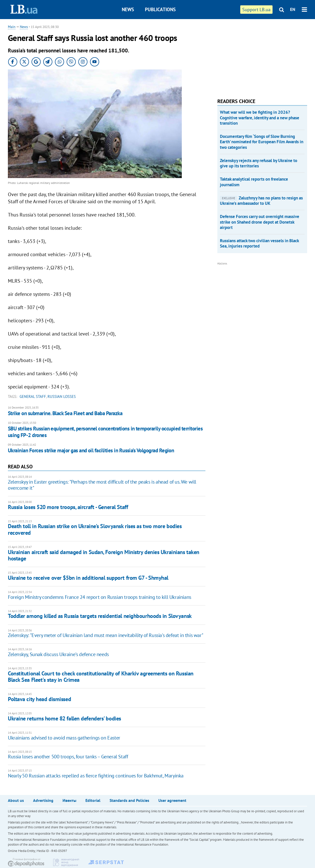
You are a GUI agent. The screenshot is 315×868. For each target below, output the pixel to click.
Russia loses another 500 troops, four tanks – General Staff (68, 757)
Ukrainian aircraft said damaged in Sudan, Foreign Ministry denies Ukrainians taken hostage (104, 555)
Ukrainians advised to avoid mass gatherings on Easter (64, 738)
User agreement (172, 800)
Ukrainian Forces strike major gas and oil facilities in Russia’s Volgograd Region (91, 450)
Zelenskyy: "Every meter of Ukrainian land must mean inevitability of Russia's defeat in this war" (106, 635)
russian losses (62, 396)
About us (16, 800)
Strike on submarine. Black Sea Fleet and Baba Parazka (65, 413)
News (128, 9)
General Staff (33, 396)
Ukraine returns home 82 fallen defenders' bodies (64, 718)
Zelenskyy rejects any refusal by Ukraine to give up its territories (259, 163)
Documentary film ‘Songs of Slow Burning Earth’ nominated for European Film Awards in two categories (262, 142)
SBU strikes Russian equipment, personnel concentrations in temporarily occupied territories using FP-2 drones (105, 432)
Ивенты (69, 800)
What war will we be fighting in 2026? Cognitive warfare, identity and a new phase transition (260, 118)
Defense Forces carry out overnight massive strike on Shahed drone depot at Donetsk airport (260, 222)
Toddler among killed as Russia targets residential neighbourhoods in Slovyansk (100, 616)
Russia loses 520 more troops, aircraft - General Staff (68, 507)
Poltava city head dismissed (39, 699)
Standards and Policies (129, 800)
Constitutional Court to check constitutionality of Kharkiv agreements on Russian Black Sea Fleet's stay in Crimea (101, 677)
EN (293, 9)
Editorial (93, 800)
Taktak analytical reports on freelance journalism (254, 182)
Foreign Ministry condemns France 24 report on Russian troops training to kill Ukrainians (100, 597)
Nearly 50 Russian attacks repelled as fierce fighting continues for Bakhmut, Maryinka (96, 776)
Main (12, 27)
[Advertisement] (256, 56)
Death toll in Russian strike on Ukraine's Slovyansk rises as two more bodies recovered (95, 529)
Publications (160, 9)
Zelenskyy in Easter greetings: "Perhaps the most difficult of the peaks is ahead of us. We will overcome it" (102, 485)
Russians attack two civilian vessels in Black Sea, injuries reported (259, 243)
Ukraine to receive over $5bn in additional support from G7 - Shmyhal (88, 578)
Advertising (43, 800)
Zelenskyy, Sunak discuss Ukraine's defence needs (58, 654)
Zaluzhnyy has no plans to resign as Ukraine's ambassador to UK (261, 201)
